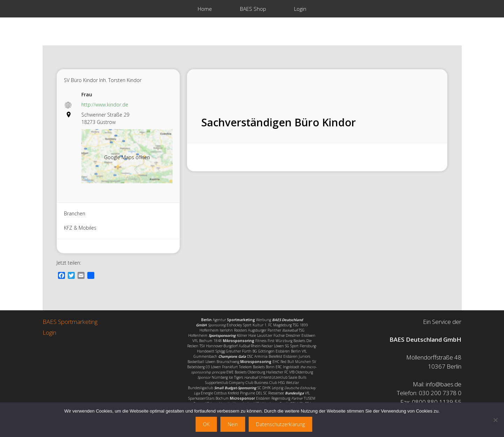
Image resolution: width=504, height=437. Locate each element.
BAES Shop (253, 9)
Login (300, 9)
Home (205, 9)
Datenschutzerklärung (280, 424)
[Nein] (495, 420)
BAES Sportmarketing (70, 322)
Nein (233, 424)
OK (206, 424)
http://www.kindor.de (105, 105)
